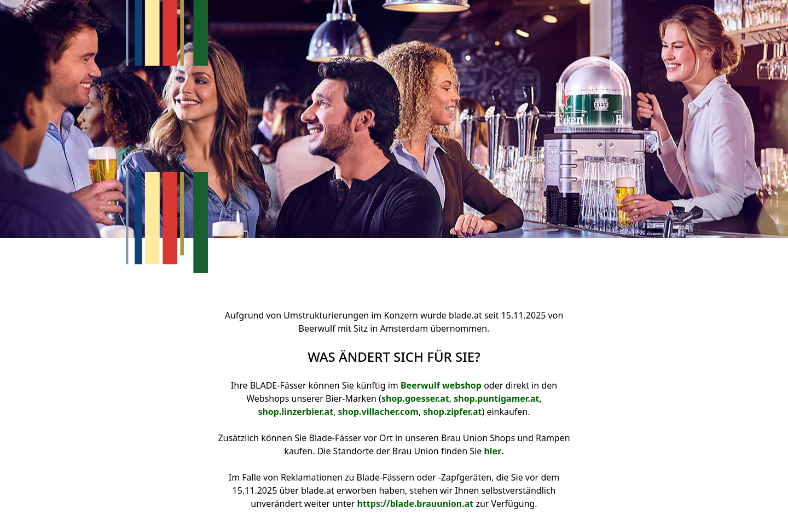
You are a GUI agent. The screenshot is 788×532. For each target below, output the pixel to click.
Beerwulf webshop (441, 385)
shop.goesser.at (415, 398)
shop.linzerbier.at (296, 412)
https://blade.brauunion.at (415, 504)
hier (493, 451)
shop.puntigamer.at (496, 398)
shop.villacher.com (378, 412)
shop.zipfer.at (452, 412)
